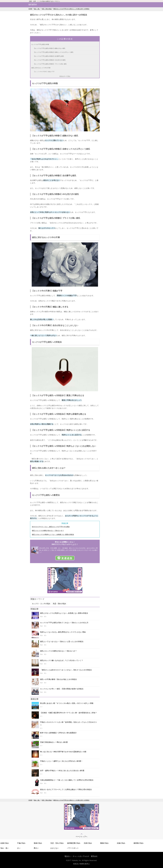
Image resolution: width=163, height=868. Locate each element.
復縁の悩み (38, 843)
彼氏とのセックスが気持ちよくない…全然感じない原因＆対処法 (53, 534)
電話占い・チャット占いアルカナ (77, 856)
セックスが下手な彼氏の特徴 (40, 44)
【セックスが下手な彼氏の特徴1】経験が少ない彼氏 (49, 48)
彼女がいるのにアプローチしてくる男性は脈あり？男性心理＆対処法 (66, 789)
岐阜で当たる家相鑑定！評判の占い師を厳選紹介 (58, 733)
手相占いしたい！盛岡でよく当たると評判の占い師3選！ (61, 761)
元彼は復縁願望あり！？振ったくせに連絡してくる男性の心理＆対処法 (67, 780)
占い (19, 848)
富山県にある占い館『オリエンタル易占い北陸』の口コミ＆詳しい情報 (67, 703)
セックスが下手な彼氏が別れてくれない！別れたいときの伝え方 (64, 623)
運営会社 (94, 856)
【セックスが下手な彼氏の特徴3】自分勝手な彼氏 (49, 56)
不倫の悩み (21, 843)
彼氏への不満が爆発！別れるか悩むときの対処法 (58, 679)
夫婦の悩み (88, 843)
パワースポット (73, 848)
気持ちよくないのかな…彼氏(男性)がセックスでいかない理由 (63, 632)
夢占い (36, 848)
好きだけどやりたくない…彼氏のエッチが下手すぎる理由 (51, 527)
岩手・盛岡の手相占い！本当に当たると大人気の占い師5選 (62, 771)
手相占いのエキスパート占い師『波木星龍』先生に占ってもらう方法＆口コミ (68, 723)
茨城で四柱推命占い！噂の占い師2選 (54, 742)
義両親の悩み (139, 843)
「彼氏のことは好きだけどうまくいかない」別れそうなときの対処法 (66, 670)
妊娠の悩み (121, 843)
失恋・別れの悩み (47, 9)
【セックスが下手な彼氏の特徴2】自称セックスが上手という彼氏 (53, 52)
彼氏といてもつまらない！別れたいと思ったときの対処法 (62, 641)
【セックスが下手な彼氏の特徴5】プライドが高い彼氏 (50, 64)
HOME (30, 9)
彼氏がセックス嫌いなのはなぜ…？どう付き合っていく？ (62, 660)
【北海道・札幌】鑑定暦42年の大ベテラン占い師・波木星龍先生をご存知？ (69, 713)
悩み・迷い (37, 9)
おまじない (55, 848)
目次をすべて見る (65, 76)
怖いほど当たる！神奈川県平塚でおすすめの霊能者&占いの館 (63, 752)
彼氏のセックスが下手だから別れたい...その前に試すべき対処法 (71, 9)
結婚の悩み (5, 843)
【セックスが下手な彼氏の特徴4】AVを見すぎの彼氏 (50, 60)
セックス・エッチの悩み (41, 604)
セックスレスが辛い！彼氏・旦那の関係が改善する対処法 (62, 689)
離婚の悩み (104, 843)
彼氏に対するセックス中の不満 (41, 68)
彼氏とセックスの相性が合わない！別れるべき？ (48, 531)
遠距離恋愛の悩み (74, 843)
